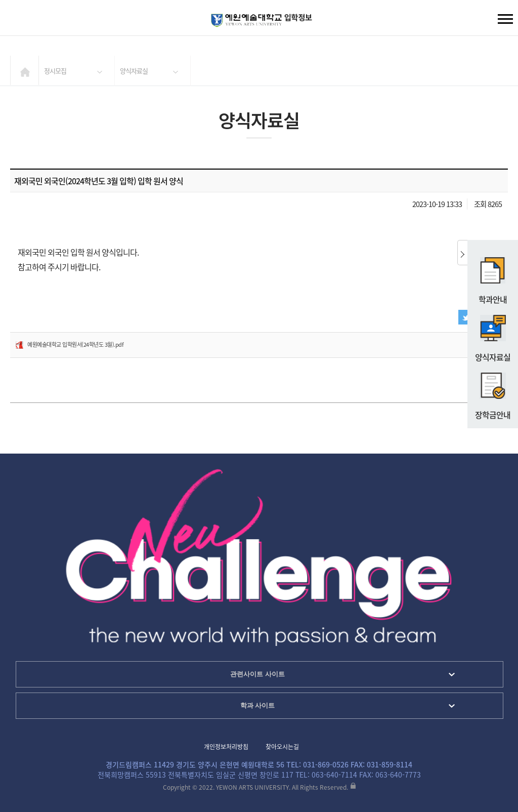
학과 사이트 (258, 705)
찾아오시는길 (282, 747)
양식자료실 (493, 334)
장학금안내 (493, 392)
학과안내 (493, 276)
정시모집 (55, 71)
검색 (16, 20)
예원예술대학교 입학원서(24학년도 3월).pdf (75, 344)
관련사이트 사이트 (257, 674)
